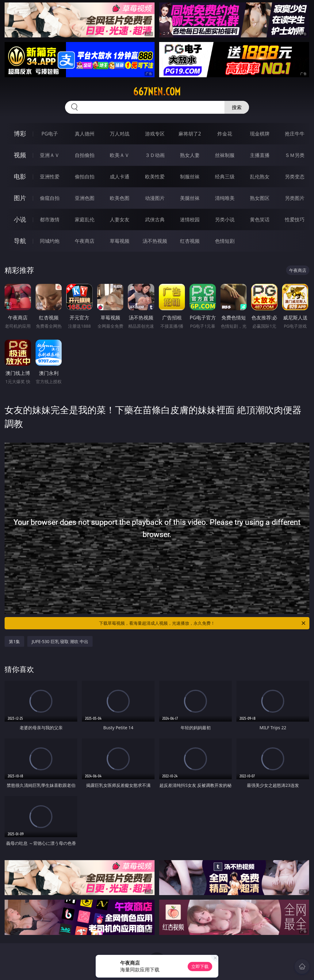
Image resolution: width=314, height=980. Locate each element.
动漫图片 (155, 198)
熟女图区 (260, 198)
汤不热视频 (155, 241)
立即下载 (200, 966)
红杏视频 (190, 241)
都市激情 (50, 219)
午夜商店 (85, 241)
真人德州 (85, 134)
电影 (20, 176)
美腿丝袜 (190, 198)
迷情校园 (190, 219)
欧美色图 (120, 198)
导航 (20, 241)
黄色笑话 (260, 219)
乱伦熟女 (260, 177)
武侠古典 (155, 219)
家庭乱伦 (85, 219)
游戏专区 (155, 134)
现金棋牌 (260, 134)
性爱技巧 (295, 219)
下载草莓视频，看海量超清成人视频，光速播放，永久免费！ (203, 623)
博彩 (20, 133)
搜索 (237, 107)
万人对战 (120, 134)
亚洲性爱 (50, 177)
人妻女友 (120, 219)
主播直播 (260, 155)
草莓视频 (120, 241)
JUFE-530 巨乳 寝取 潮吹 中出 (60, 641)
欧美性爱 (155, 177)
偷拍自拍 (85, 177)
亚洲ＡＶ (50, 155)
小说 (20, 219)
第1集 (14, 641)
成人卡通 (120, 177)
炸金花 (225, 134)
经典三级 (225, 177)
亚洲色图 (85, 198)
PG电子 (50, 134)
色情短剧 (225, 241)
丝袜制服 (225, 155)
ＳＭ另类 (295, 155)
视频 (20, 155)
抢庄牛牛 (295, 134)
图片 (20, 198)
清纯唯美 (225, 198)
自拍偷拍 (85, 155)
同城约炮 (50, 241)
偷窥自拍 (50, 198)
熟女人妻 (190, 155)
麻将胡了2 (190, 134)
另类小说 (225, 219)
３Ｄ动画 (155, 155)
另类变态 (295, 177)
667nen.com (157, 92)
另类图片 (295, 198)
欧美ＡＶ (120, 155)
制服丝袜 (190, 177)
